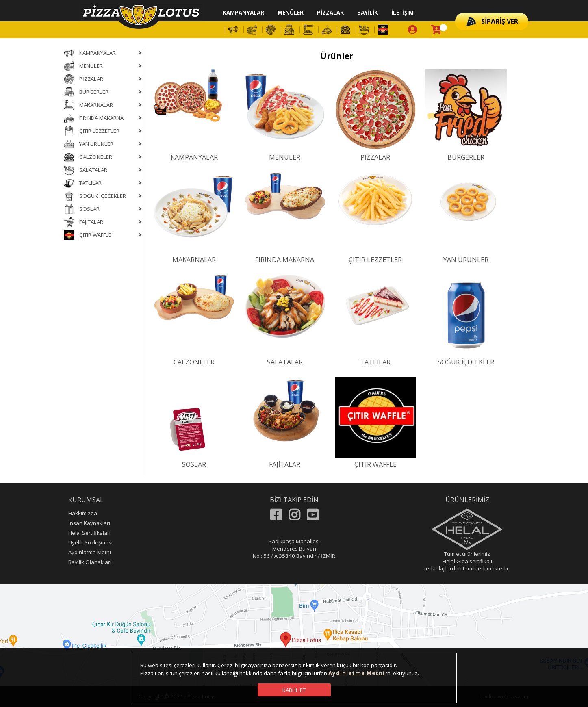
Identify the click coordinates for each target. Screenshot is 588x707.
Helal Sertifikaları (89, 533)
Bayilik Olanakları (90, 562)
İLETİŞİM (402, 13)
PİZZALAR (330, 13)
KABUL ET (294, 690)
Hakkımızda (83, 513)
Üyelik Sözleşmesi (90, 542)
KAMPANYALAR (243, 13)
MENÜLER (291, 13)
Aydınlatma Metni (90, 552)
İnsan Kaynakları (89, 523)
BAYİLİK (368, 13)
